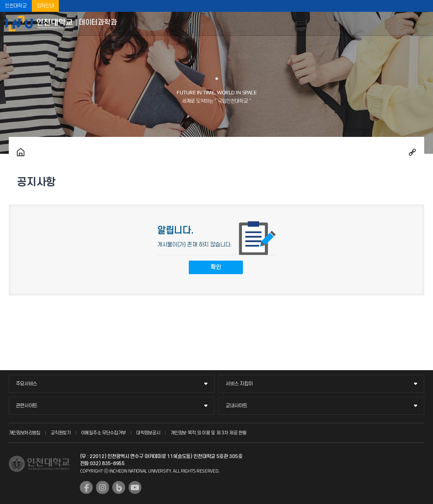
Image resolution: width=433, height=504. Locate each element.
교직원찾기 (61, 433)
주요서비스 (27, 384)
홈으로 (21, 152)
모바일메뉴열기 (423, 24)
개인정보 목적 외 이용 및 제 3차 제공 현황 (209, 433)
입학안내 (45, 6)
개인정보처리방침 (25, 433)
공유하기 (412, 152)
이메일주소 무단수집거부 (104, 433)
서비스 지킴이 (239, 384)
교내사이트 (236, 406)
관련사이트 (27, 406)
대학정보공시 (148, 433)
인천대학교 (16, 6)
